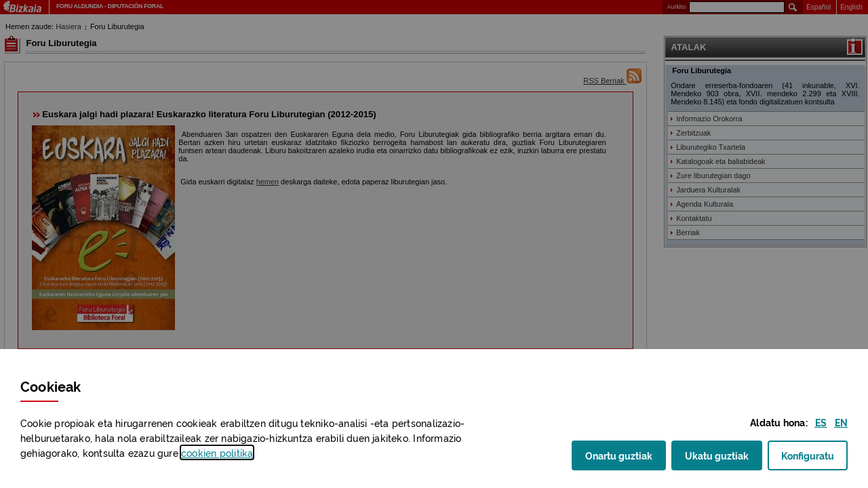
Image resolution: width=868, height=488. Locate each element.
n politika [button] (217, 452)
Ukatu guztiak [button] (717, 455)
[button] (821, 422)
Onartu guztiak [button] (619, 455)
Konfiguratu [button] (814, 459)
